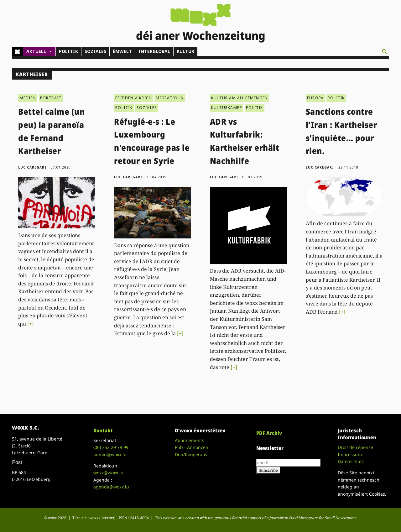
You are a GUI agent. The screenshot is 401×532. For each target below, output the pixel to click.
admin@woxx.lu (110, 454)
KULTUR (185, 51)
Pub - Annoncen (192, 447)
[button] (384, 51)
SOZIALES (95, 51)
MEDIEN (28, 98)
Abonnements (190, 440)
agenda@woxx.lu (111, 487)
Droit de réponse (355, 447)
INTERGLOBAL (154, 51)
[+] (31, 324)
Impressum (350, 454)
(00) (111, 447)
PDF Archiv (269, 433)
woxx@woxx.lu (108, 473)
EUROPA (315, 98)
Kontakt (103, 430)
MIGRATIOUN (170, 98)
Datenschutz (351, 461)
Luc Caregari (32, 167)
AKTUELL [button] (39, 51)
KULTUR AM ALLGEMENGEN (240, 98)
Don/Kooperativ (191, 454)
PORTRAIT (51, 98)
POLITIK (68, 51)
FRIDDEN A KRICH (133, 98)
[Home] (17, 51)
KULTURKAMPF (227, 108)
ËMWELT (122, 51)
